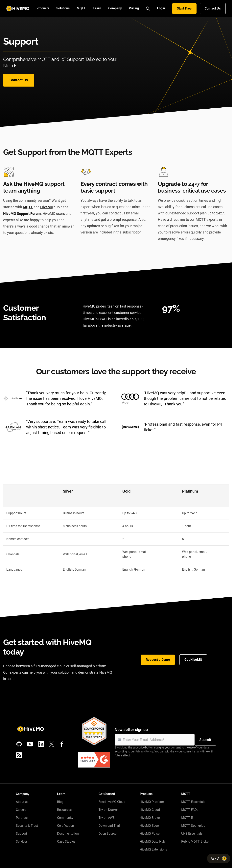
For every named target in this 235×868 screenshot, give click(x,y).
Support (21, 834)
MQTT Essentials (193, 802)
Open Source (107, 834)
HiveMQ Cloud (150, 810)
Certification (66, 826)
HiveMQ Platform (152, 802)
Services (22, 841)
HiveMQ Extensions (153, 849)
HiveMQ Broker (150, 818)
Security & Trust (27, 826)
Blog (60, 802)
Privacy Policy (144, 751)
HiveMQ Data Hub (152, 841)
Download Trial (109, 826)
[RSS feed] (19, 755)
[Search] (148, 9)
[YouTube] (30, 744)
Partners (22, 818)
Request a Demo (158, 660)
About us (22, 802)
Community (65, 818)
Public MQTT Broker (195, 841)
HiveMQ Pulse (150, 834)
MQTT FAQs (190, 810)
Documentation (68, 834)
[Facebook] (62, 744)
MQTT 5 (187, 818)
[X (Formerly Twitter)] (52, 744)
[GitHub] (19, 744)
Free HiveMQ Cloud (112, 802)
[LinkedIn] (41, 744)
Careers (21, 810)
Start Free (184, 8)
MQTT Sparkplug (193, 826)
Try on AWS (107, 818)
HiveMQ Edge (149, 826)
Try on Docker (108, 810)
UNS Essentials (192, 834)
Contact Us (213, 8)
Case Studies (66, 841)
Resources (64, 810)
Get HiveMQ (193, 660)
